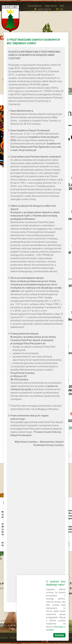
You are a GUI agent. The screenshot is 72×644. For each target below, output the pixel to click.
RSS (62, 6)
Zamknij (59, 635)
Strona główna (35, 6)
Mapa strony (51, 6)
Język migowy (44, 9)
